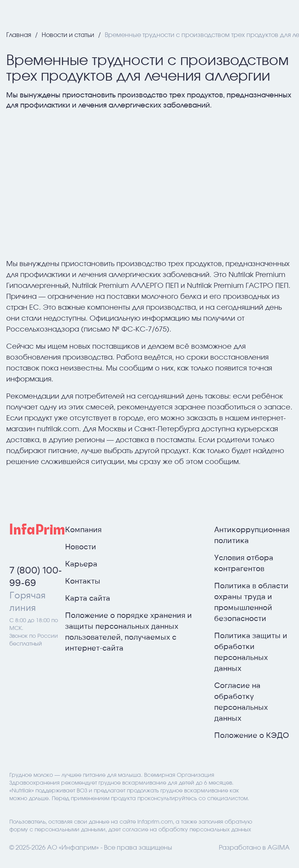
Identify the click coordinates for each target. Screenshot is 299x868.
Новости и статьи (69, 35)
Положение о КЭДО (252, 735)
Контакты (83, 580)
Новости (81, 546)
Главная (19, 35)
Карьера (81, 563)
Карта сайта (88, 598)
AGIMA (279, 848)
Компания (83, 529)
